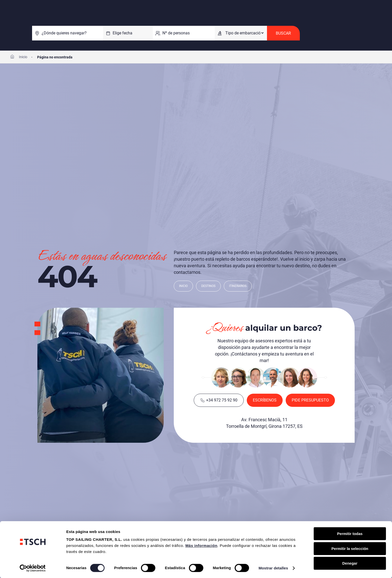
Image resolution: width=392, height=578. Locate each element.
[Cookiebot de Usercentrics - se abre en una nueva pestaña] (33, 568)
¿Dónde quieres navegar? (64, 33)
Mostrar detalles (273, 568)
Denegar (350, 563)
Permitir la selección (350, 549)
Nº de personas (176, 33)
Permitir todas (350, 534)
